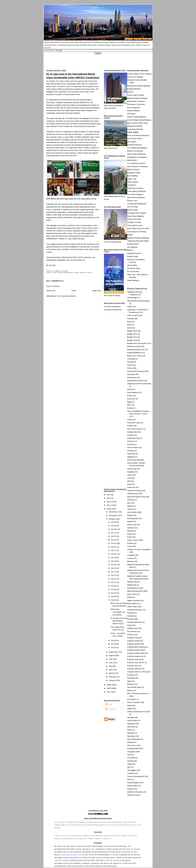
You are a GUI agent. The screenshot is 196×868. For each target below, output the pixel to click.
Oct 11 (114, 582)
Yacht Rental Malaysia (136, 197)
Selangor (131, 724)
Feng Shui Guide (134, 423)
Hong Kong (132, 469)
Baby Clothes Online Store (138, 123)
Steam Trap (132, 179)
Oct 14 (114, 572)
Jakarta (130, 506)
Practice (130, 635)
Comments (111, 709)
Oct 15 (114, 568)
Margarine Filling (134, 173)
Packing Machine (134, 89)
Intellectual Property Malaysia (139, 86)
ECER (130, 396)
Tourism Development (136, 776)
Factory (130, 419)
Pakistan (131, 616)
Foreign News (133, 432)
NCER (130, 597)
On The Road (132, 207)
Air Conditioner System (136, 163)
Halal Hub (131, 454)
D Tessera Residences (113, 310)
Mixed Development (135, 591)
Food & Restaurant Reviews (138, 135)
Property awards (134, 644)
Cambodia (131, 359)
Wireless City (132, 795)
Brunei (130, 328)
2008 (109, 688)
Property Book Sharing (136, 647)
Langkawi (131, 555)
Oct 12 (114, 579)
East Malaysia (133, 392)
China (129, 368)
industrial (78, 145)
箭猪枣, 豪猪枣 (133, 132)
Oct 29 (114, 526)
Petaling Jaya (132, 628)
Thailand (131, 773)
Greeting (131, 451)
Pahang (130, 613)
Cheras (130, 365)
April (111, 670)
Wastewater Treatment (136, 101)
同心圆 (130, 235)
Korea (130, 537)
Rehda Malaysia (134, 111)
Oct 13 (114, 575)
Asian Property (133, 315)
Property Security (134, 659)
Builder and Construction (137, 343)
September (113, 652)
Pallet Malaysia (133, 280)
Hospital (130, 472)
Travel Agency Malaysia (137, 191)
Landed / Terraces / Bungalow (139, 549)
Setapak (130, 742)
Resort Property (133, 702)
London (130, 558)
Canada (130, 362)
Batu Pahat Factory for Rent (138, 228)
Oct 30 (114, 522)
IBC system (132, 142)
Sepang (130, 733)
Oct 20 (114, 554)
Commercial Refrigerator (137, 204)
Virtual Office (132, 265)
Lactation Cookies (134, 222)
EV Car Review (133, 272)
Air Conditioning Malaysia (137, 148)
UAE (129, 779)
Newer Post (51, 291)
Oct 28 (114, 529)
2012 (109, 502)
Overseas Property (135, 610)
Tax (129, 767)
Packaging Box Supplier (137, 213)
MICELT (130, 250)
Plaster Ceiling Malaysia (137, 117)
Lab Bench (131, 185)
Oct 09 (114, 586)
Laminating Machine (135, 129)
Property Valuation (134, 669)
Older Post (96, 291)
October (112, 519)
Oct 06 (114, 596)
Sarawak (131, 717)
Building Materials (134, 353)
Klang (129, 534)
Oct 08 (114, 589)
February (113, 677)
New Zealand (132, 604)
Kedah (130, 522)
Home (74, 291)
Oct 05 (114, 600)
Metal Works (132, 160)
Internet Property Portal (136, 497)
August (112, 655)
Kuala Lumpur (133, 540)
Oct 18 (114, 561)
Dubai (129, 389)
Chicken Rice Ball (134, 219)
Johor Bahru (132, 512)
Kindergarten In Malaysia (137, 157)
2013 (109, 498)
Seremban (131, 736)
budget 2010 (132, 331)
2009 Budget (132, 298)
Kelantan (131, 528)
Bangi (129, 322)
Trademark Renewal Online (138, 241)
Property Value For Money (137, 672)
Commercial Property (136, 371)
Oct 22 (114, 547)
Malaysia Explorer (134, 253)
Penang (130, 619)
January (112, 680)
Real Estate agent (134, 687)
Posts (109, 704)
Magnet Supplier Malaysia (137, 98)
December (113, 512)
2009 (109, 685)
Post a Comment (53, 286)
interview (131, 500)
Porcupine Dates (134, 268)
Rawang (130, 684)
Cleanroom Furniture (135, 188)
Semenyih (131, 727)
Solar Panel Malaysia (136, 216)
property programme (135, 656)
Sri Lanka (131, 758)
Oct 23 (114, 543)
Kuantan (130, 543)
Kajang (130, 515)
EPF (129, 405)
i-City (129, 478)
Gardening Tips (133, 438)
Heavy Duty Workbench (136, 154)
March (112, 673)
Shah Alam (131, 745)
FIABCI (130, 426)
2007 (109, 692)
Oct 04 (114, 640)
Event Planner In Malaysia (137, 166)
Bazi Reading (132, 176)
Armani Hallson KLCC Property (139, 74)
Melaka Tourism (133, 170)
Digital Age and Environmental (139, 384)
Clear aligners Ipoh (135, 225)
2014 (109, 495)
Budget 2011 (132, 334)
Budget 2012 (132, 337)
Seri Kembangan (134, 739)
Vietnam (130, 789)
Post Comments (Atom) (66, 296)
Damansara (132, 377)
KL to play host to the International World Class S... (119, 621)
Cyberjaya (131, 374)
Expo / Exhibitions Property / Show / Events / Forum (72, 273)
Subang (130, 761)
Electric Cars (132, 201)
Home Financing (134, 460)
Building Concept (134, 346)
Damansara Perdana (135, 381)
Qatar (129, 681)
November (113, 515)
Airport (130, 306)
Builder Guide (133, 256)
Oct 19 (114, 558)
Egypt (129, 402)
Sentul (130, 730)
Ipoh (129, 503)
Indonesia (131, 487)
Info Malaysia (132, 247)
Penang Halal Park (135, 622)
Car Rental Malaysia (135, 194)
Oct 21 (114, 550)
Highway (131, 457)
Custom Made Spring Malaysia (139, 120)
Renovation (132, 699)
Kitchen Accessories (135, 151)
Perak (129, 625)
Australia (131, 319)
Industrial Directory (135, 145)
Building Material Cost (136, 350)
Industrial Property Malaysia (138, 238)
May (111, 666)
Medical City (132, 582)
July (111, 659)
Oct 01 (114, 647)
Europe (130, 408)
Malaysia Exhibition (135, 126)
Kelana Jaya (132, 525)
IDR (129, 481)
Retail (129, 706)
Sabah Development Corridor (139, 712)
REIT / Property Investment (138, 693)
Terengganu (132, 770)
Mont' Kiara (132, 594)
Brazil (129, 325)
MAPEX (130, 92)
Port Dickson (132, 631)
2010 (109, 509)
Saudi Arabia (132, 720)
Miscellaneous (133, 588)
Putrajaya (131, 678)
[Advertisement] (98, 61)
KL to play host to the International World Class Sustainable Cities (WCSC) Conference (73, 76)
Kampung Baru (133, 518)
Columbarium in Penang (137, 232)
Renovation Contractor (136, 104)
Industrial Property (134, 491)
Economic (131, 399)
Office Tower (132, 607)
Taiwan (130, 764)
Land (129, 546)
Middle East (132, 585)
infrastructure (132, 494)
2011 (109, 505)
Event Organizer (134, 108)
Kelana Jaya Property (136, 95)
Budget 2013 (132, 340)
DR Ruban (131, 114)
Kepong (130, 531)
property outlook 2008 (136, 653)
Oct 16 (114, 565)
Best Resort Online (135, 139)
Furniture (131, 435)
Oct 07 (114, 593)
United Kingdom (133, 783)
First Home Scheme (135, 429)
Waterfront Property (135, 792)
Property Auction (134, 641)
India (129, 484)
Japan (130, 509)
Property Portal (133, 638)
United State (132, 786)
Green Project (133, 447)
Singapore (131, 752)
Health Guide (132, 210)
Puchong (131, 675)
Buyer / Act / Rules (134, 356)
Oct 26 (114, 536)
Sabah (130, 709)
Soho (129, 755)
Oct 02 (114, 644)
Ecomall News (133, 244)
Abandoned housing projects (138, 301)
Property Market (133, 650)
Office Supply (132, 182)
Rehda (130, 690)
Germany (131, 441)
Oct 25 (114, 540)
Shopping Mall (133, 748)
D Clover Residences (112, 306)
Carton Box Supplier (135, 77)
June (111, 663)
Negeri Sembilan (134, 600)
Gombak (131, 444)
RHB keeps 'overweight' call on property (118, 612)
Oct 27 (114, 533)
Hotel (129, 475)
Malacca (130, 561)
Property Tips (132, 666)
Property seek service (136, 662)
